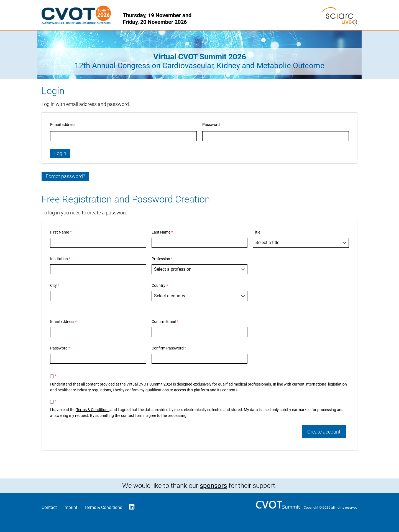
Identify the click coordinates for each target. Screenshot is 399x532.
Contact (49, 507)
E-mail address (63, 125)
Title (257, 232)
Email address (63, 321)
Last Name (162, 232)
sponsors (213, 486)
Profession (162, 259)
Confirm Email (165, 321)
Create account (324, 432)
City (55, 285)
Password (211, 125)
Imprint (70, 507)
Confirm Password (169, 348)
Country (160, 285)
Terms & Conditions (93, 410)
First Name (61, 232)
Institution (60, 259)
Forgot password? (65, 176)
